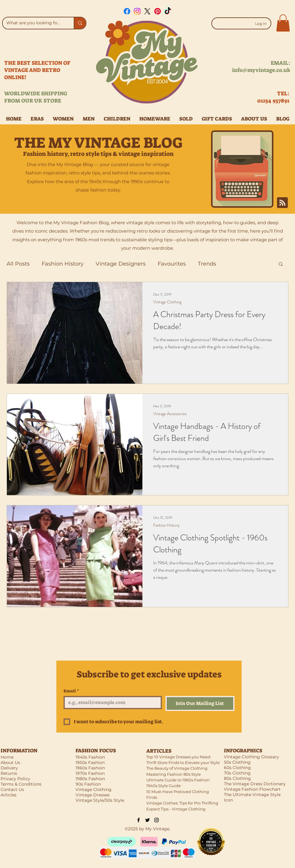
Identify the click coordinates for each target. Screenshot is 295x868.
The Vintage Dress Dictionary (255, 784)
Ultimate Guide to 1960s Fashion (178, 780)
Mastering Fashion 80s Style (174, 774)
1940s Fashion (90, 757)
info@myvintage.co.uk (261, 70)
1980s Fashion (90, 779)
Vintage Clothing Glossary (252, 757)
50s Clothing (237, 762)
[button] (283, 23)
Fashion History (63, 264)
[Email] (111, 703)
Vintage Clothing (167, 302)
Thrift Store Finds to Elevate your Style (183, 762)
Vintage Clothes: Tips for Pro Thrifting (182, 803)
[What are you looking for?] (34, 23)
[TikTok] (168, 11)
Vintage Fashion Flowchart (252, 789)
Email (71, 691)
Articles (9, 795)
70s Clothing (237, 773)
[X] (147, 11)
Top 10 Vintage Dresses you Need (178, 757)
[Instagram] (137, 11)
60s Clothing (237, 768)
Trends (207, 264)
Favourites (172, 264)
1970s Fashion (90, 773)
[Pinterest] (158, 11)
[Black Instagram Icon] (156, 820)
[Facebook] (127, 11)
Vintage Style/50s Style (100, 800)
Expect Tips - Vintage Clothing (176, 809)
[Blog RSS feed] (282, 203)
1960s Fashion (90, 768)
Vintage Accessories (170, 414)
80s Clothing (237, 778)
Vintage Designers (121, 264)
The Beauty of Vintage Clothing (177, 768)
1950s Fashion (90, 762)
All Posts (18, 264)
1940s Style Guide (164, 786)
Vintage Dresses (93, 795)
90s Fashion (88, 784)
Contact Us (12, 789)
